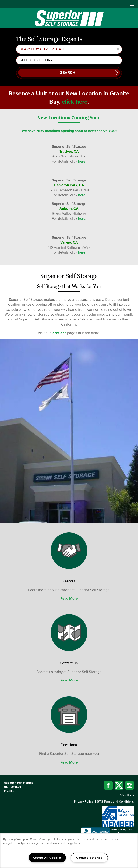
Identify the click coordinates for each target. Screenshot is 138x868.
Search (68, 73)
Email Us (9, 791)
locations (59, 333)
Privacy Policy (83, 802)
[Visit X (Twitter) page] (119, 786)
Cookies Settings (89, 858)
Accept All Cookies (47, 858)
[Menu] (132, 4)
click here (75, 102)
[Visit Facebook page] (108, 786)
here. (82, 161)
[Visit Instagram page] (130, 786)
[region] (69, 851)
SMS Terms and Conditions (115, 802)
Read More (69, 598)
